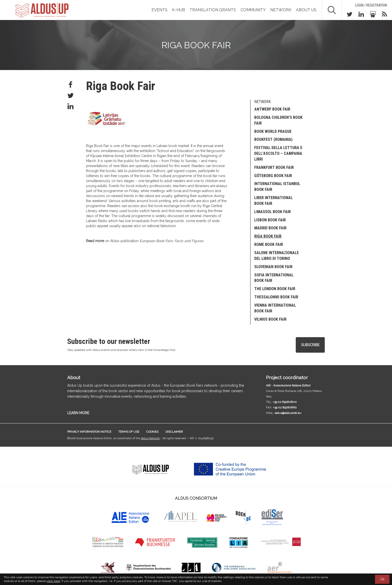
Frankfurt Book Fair (274, 167)
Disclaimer (174, 432)
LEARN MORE (78, 413)
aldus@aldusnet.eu (288, 413)
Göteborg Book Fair (273, 176)
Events (159, 10)
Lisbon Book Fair (270, 220)
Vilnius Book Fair (270, 319)
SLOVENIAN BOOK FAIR (273, 267)
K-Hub (178, 10)
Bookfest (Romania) (273, 139)
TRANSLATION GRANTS (213, 10)
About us (306, 10)
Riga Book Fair (268, 236)
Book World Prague (273, 131)
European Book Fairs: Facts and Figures (171, 241)
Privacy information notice (89, 432)
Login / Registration (371, 5)
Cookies (152, 432)
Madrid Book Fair (270, 228)
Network (281, 10)
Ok (382, 579)
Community (253, 10)
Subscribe (310, 345)
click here (53, 581)
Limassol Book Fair (272, 212)
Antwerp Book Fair (272, 109)
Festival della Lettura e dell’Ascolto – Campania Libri (278, 153)
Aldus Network (150, 438)
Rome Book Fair (269, 244)
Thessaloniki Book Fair (276, 297)
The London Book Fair (275, 289)
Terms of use (129, 432)
